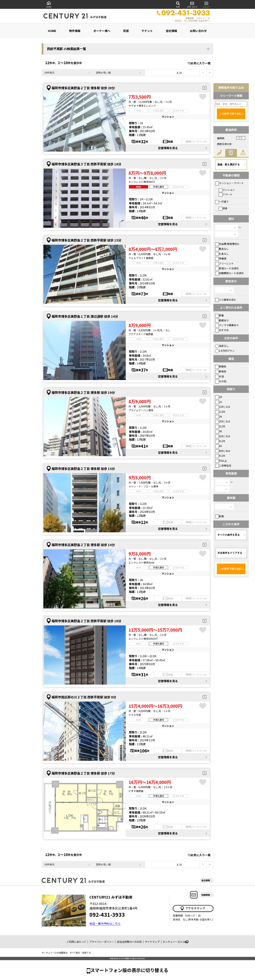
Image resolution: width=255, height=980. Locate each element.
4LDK (220, 456)
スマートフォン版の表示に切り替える (129, 970)
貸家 (223, 208)
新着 (219, 315)
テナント (147, 31)
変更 (240, 138)
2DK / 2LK (223, 421)
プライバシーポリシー (102, 942)
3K (219, 431)
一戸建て (222, 202)
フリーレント (224, 263)
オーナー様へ (102, 31)
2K (219, 417)
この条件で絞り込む (230, 114)
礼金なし (222, 254)
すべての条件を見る (229, 535)
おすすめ (222, 330)
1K (219, 402)
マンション (227, 190)
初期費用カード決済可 (229, 273)
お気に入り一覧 (199, 63)
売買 (126, 31)
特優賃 (221, 258)
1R (219, 397)
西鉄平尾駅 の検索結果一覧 (66, 49)
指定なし (222, 346)
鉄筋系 (221, 366)
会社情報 (171, 31)
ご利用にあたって (76, 942)
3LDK (220, 441)
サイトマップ (152, 942)
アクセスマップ (192, 908)
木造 (219, 376)
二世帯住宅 (223, 466)
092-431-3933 (107, 914)
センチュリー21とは (176, 942)
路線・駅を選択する (229, 164)
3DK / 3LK (223, 436)
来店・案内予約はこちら (105, 923)
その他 (221, 381)
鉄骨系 (221, 371)
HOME (49, 4)
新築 (219, 516)
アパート (226, 194)
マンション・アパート (229, 183)
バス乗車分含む (226, 300)
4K (219, 446)
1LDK (220, 412)
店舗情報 (206, 895)
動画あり (222, 320)
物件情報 (75, 31)
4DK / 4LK (223, 451)
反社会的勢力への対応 (129, 942)
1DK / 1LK (223, 407)
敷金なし (222, 249)
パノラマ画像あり (227, 325)
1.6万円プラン (225, 351)
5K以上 (221, 461)
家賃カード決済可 (227, 268)
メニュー (206, 4)
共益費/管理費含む (227, 244)
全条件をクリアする (230, 553)
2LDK (220, 426)
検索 (178, 4)
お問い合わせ (192, 4)
